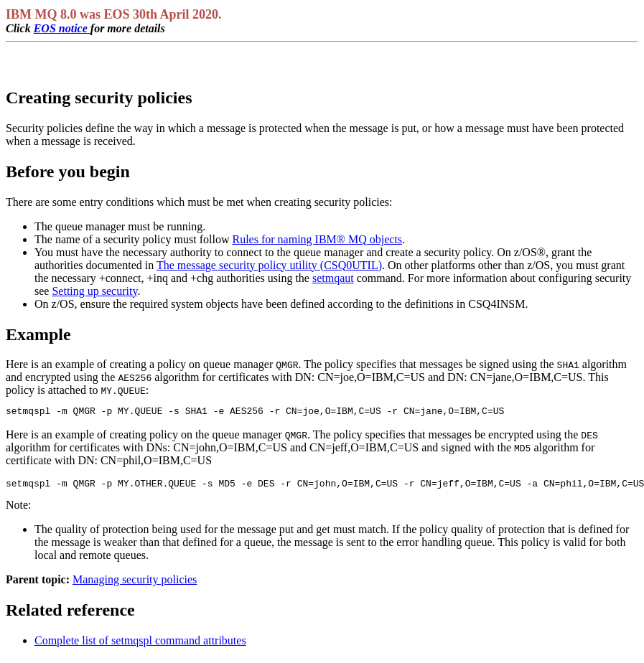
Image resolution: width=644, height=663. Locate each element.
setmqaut (333, 278)
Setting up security (94, 291)
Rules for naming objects (317, 239)
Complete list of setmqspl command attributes (140, 645)
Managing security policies (135, 584)
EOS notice (62, 28)
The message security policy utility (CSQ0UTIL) (269, 265)
